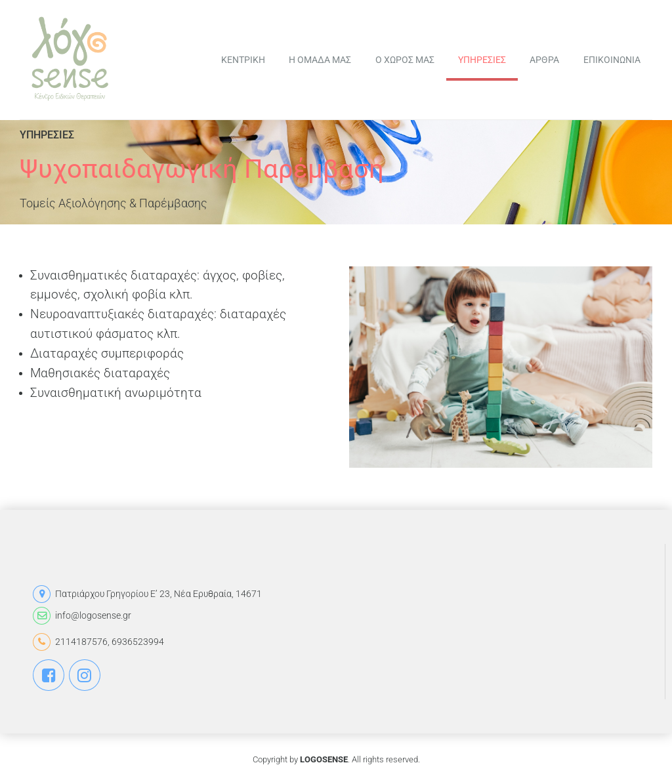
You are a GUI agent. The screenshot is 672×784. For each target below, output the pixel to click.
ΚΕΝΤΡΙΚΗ (243, 60)
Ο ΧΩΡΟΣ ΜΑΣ (405, 60)
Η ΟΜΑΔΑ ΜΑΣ (320, 60)
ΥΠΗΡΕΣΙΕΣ (482, 60)
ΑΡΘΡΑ (544, 60)
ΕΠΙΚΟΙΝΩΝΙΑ (612, 60)
